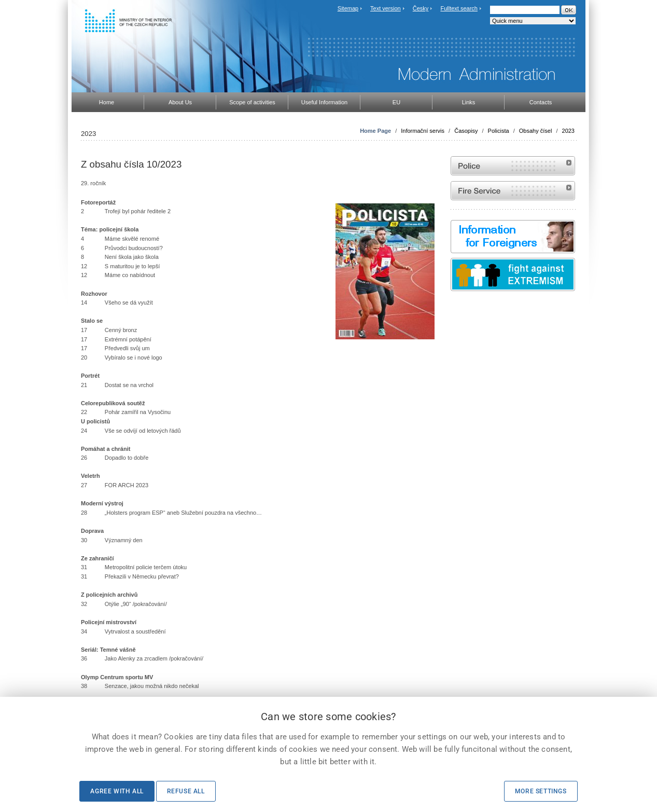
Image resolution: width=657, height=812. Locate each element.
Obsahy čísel (536, 131)
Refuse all (186, 791)
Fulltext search (459, 8)
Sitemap (348, 8)
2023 (568, 131)
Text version (386, 8)
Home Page (375, 131)
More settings (541, 791)
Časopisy (466, 131)
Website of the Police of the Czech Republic (513, 166)
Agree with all (117, 791)
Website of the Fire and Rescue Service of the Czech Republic (513, 191)
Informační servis (423, 131)
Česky (421, 8)
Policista (499, 131)
